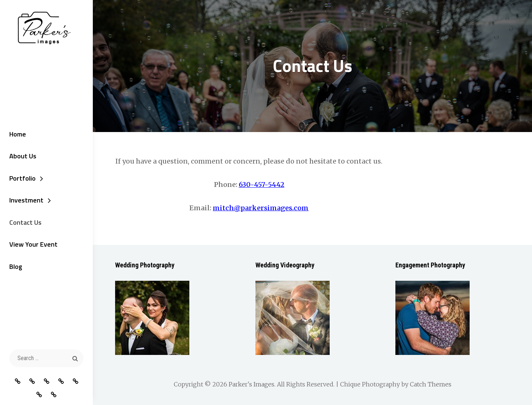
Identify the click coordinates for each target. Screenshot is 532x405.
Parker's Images (252, 384)
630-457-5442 (262, 185)
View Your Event (33, 244)
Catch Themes (431, 384)
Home (18, 134)
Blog (16, 266)
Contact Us (25, 222)
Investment (26, 200)
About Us (23, 156)
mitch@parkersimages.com (261, 208)
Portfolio (22, 178)
